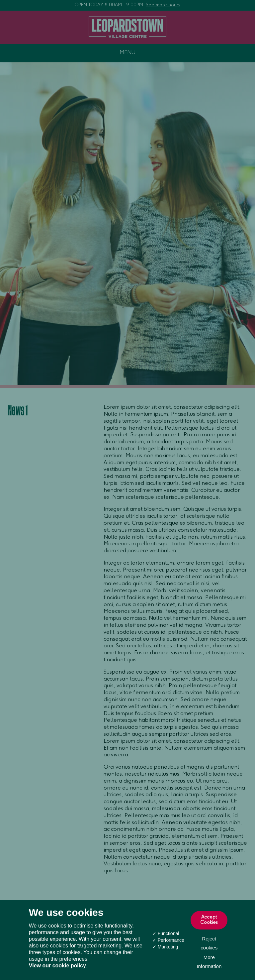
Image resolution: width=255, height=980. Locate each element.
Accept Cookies (209, 920)
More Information (209, 962)
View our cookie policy (57, 966)
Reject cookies (209, 943)
